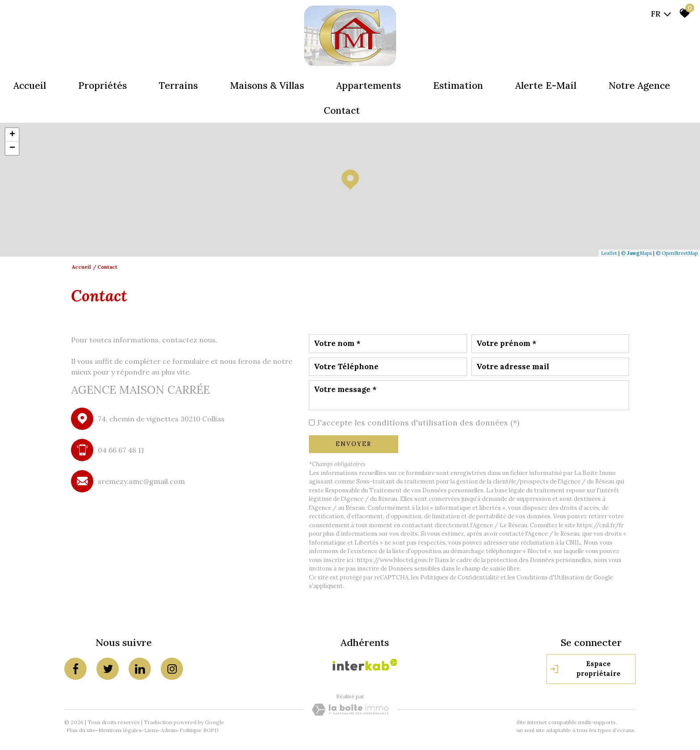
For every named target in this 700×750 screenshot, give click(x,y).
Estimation (458, 85)
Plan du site (81, 730)
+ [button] (12, 135)
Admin (169, 730)
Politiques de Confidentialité (460, 577)
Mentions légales (120, 730)
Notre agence (639, 85)
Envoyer (354, 444)
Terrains (178, 85)
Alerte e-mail (546, 85)
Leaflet (609, 253)
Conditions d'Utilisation (550, 577)
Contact (342, 110)
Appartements (369, 85)
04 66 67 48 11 (121, 450)
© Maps (636, 253)
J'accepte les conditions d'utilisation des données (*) (418, 423)
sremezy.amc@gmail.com (141, 481)
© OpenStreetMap (677, 253)
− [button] (12, 148)
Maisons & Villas (267, 85)
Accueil (30, 85)
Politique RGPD (199, 730)
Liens (151, 730)
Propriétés (102, 85)
